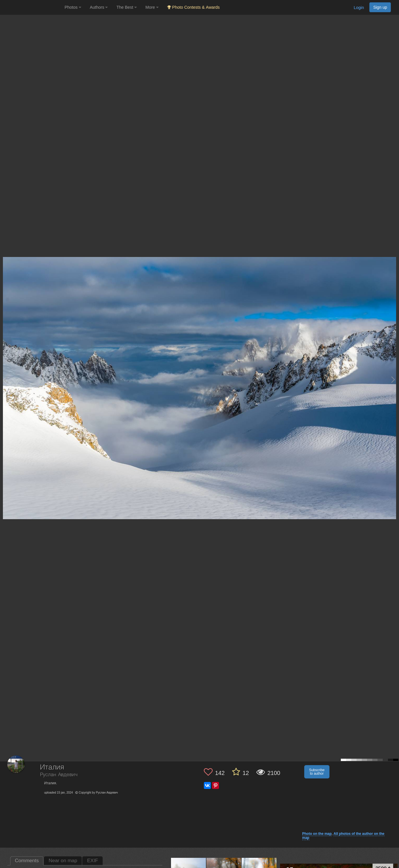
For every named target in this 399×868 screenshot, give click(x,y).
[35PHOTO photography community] (32, 7)
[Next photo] (393, 379)
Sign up (380, 7)
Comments (27, 861)
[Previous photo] (6, 379)
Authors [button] (99, 7)
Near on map (63, 861)
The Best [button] (127, 7)
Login (359, 8)
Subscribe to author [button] (317, 772)
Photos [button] (73, 7)
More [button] (152, 7)
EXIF (92, 861)
